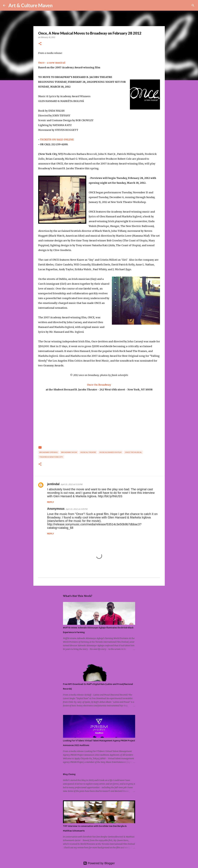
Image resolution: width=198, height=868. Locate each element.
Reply (51, 502)
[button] (40, 44)
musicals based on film (111, 452)
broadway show (69, 452)
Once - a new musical (52, 63)
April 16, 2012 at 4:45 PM (77, 509)
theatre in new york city (51, 457)
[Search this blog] (180, 5)
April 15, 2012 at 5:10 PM (72, 484)
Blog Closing (69, 774)
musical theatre (88, 452)
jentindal (53, 484)
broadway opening (49, 452)
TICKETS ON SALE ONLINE (57, 140)
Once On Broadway (99, 385)
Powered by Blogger (99, 863)
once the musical (133, 452)
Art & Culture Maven (31, 5)
